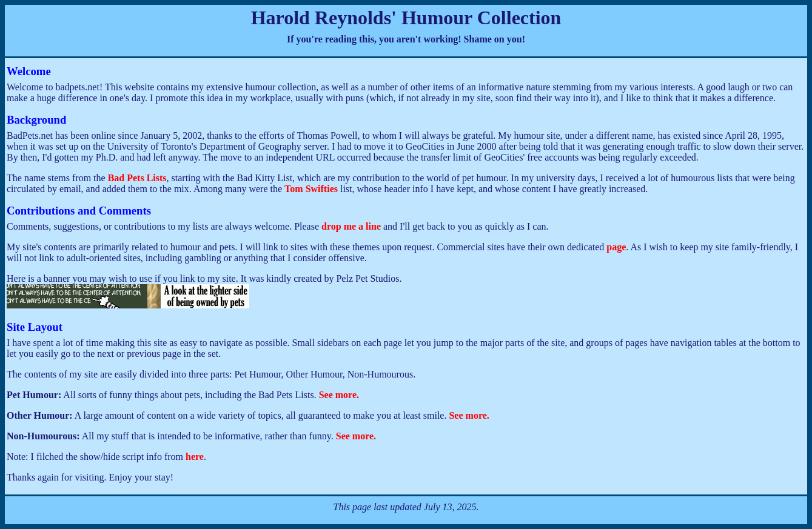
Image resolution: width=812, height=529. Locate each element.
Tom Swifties (311, 189)
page (616, 247)
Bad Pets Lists (137, 178)
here (195, 457)
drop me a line (351, 226)
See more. (339, 395)
